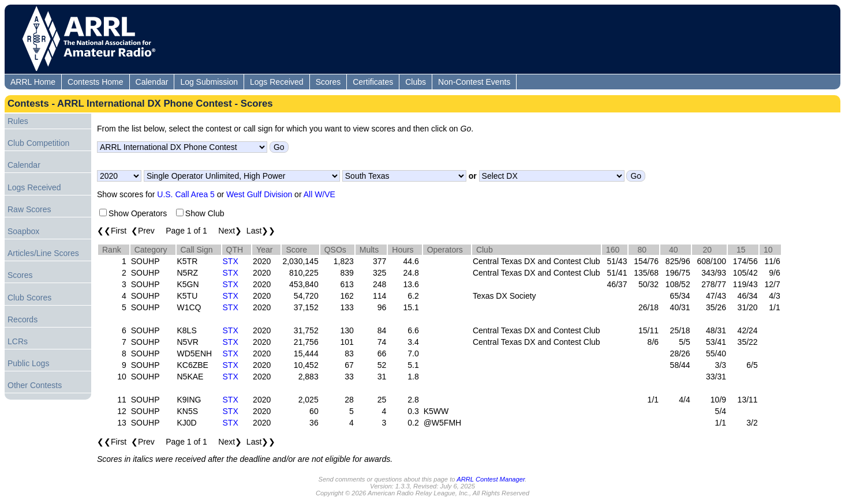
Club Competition (38, 143)
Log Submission (209, 82)
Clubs (416, 82)
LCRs (18, 341)
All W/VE (319, 194)
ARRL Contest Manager (491, 479)
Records (23, 319)
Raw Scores (29, 209)
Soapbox (23, 231)
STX (231, 261)
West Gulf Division (259, 194)
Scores (328, 82)
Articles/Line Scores (43, 253)
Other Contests (35, 385)
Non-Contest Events (474, 82)
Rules (18, 121)
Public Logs (28, 363)
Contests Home (95, 82)
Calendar (152, 82)
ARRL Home (33, 82)
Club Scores (29, 298)
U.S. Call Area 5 (186, 194)
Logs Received (277, 82)
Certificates (373, 82)
